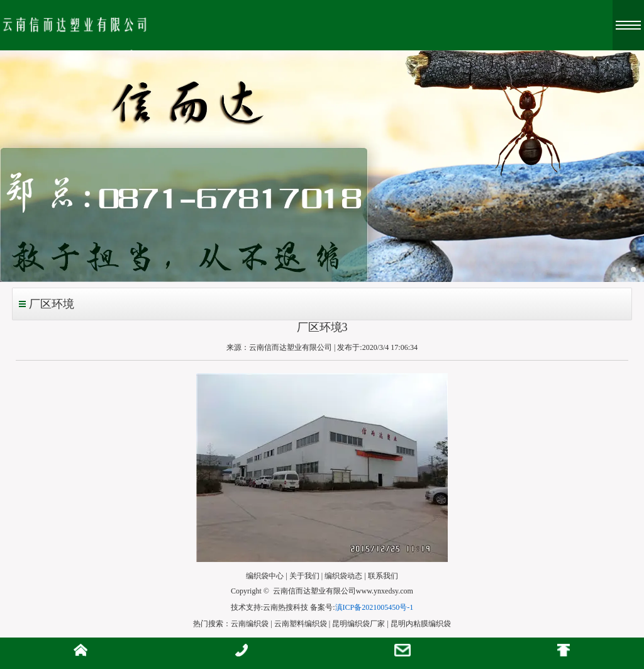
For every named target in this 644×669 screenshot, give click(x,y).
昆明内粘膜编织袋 (421, 624)
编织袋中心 (265, 576)
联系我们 (383, 576)
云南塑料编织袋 (301, 624)
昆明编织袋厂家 (358, 624)
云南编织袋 (250, 624)
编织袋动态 (343, 576)
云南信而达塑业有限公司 (291, 347)
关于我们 (304, 576)
